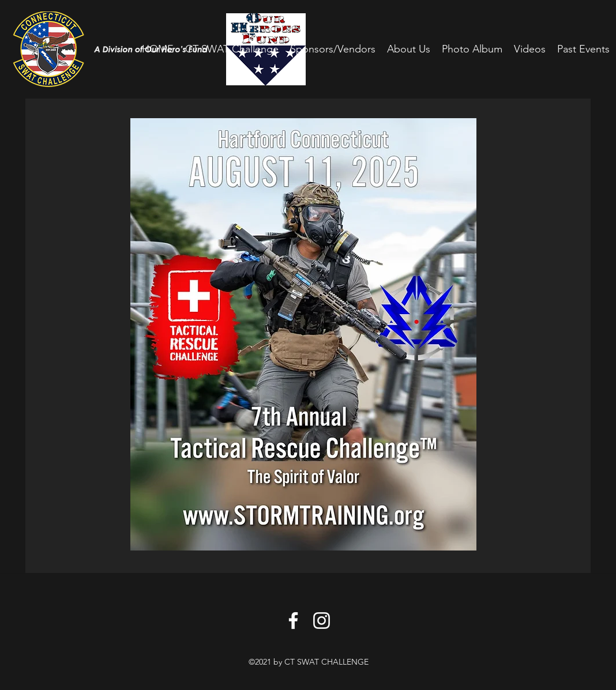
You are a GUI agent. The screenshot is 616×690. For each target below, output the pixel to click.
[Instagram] (322, 621)
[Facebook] (293, 621)
